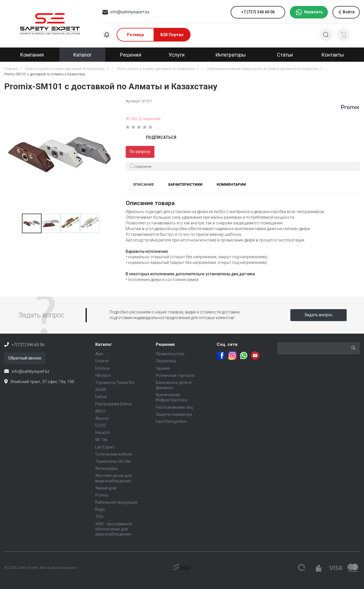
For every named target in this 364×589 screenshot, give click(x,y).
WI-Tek (101, 440)
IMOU (100, 411)
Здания (163, 368)
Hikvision (103, 375)
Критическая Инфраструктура (171, 397)
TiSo (99, 516)
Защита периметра (174, 414)
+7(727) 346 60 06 (28, 345)
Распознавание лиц (174, 407)
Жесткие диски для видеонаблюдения (113, 478)
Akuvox (102, 418)
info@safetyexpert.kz (130, 12)
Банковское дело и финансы (174, 385)
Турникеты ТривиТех (115, 383)
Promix (102, 495)
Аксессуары (106, 468)
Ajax (99, 354)
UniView (103, 368)
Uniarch (102, 361)
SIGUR (101, 390)
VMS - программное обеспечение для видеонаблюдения (114, 529)
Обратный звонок (25, 358)
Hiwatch (103, 433)
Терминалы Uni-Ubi (113, 461)
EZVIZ (101, 425)
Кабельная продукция (116, 502)
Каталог (104, 344)
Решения (165, 344)
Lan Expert (105, 447)
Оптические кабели (114, 454)
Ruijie (100, 509)
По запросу (140, 152)
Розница (135, 35)
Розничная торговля (175, 375)
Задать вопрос (318, 315)
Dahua (101, 397)
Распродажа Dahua (113, 404)
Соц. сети (227, 344)
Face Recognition (171, 421)
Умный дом (106, 488)
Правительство (170, 354)
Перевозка (166, 361)
